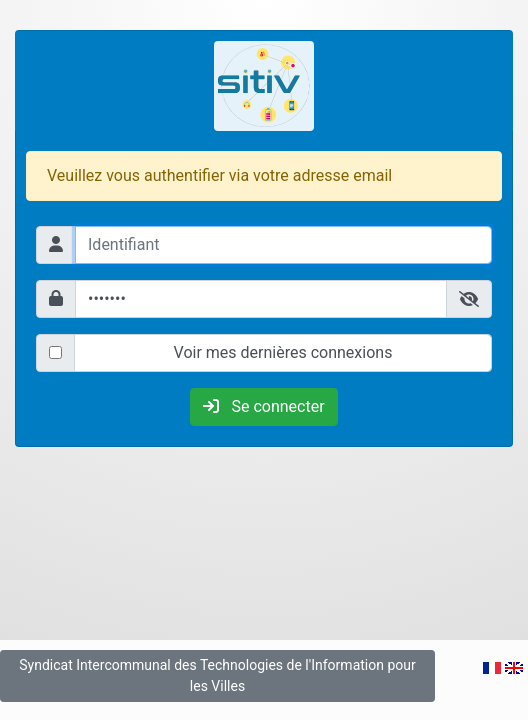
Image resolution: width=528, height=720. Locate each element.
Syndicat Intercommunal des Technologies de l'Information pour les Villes (217, 675)
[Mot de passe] (261, 299)
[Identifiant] (283, 245)
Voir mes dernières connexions (283, 352)
